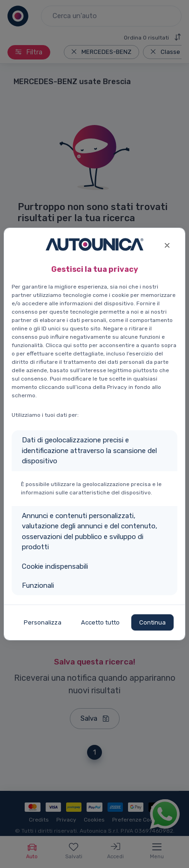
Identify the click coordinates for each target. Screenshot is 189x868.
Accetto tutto (100, 622)
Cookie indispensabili (55, 566)
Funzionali (38, 585)
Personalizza (43, 622)
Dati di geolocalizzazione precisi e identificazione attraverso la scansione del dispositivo (89, 450)
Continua (152, 622)
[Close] (167, 244)
